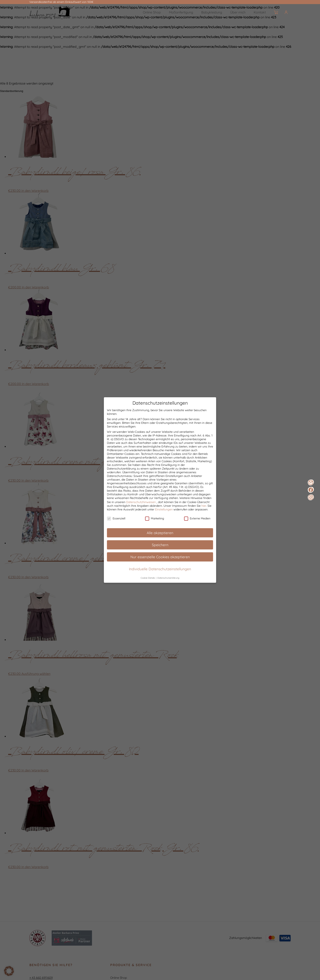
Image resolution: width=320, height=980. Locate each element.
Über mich (238, 12)
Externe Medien (197, 522)
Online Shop (152, 12)
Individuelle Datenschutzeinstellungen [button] (160, 573)
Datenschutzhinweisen (141, 506)
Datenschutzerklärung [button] (168, 582)
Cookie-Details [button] (148, 582)
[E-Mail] (311, 482)
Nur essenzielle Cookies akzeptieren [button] (160, 560)
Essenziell (116, 522)
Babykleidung (212, 12)
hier (204, 509)
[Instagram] (311, 497)
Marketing (155, 522)
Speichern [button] (160, 548)
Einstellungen (164, 513)
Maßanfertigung (181, 12)
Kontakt (260, 12)
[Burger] (289, 12)
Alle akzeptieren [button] (160, 536)
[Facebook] (311, 490)
